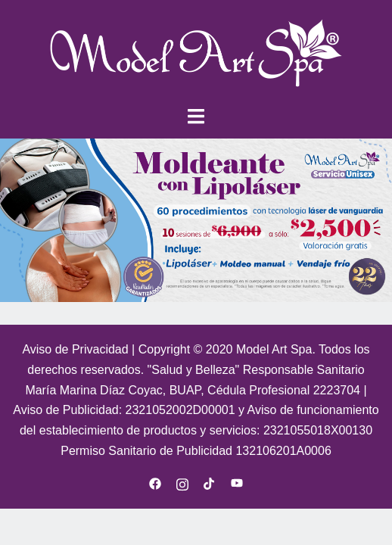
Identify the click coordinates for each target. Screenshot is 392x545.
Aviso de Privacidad (77, 349)
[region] (196, 220)
